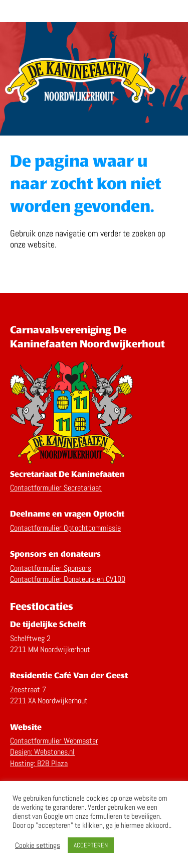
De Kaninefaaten (94, 11)
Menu (174, 10)
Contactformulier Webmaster (54, 741)
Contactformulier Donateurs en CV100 (68, 579)
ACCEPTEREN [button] (91, 845)
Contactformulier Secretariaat (56, 488)
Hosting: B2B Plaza (39, 763)
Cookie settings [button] (38, 845)
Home (80, 83)
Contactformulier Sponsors (51, 568)
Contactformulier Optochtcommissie (65, 528)
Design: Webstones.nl (42, 752)
